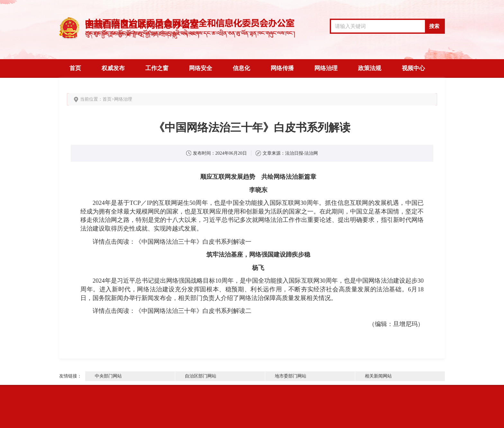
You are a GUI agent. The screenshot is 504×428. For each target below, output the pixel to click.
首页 (75, 68)
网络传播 (282, 68)
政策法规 (370, 68)
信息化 (241, 68)
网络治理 (326, 68)
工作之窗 (157, 68)
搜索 (434, 26)
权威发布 (113, 68)
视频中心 (413, 68)
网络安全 (201, 68)
